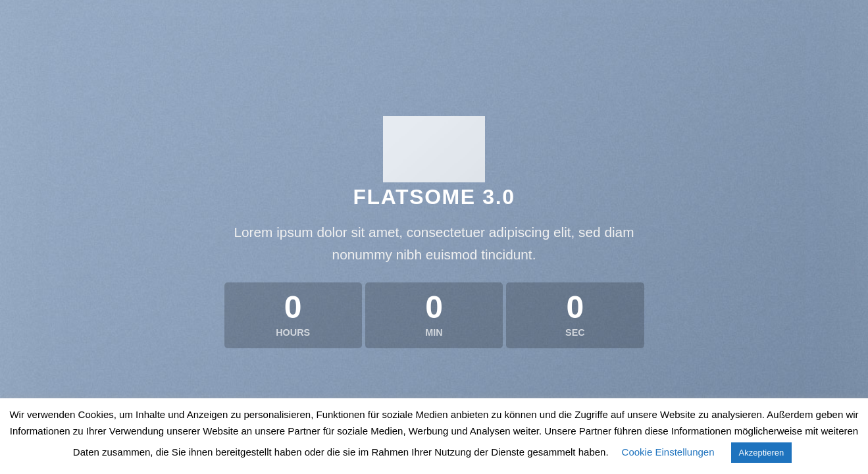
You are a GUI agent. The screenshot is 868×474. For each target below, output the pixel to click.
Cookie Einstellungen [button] (668, 452)
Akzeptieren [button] (762, 453)
